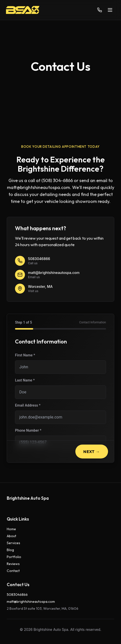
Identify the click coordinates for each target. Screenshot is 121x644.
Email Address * (28, 405)
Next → (92, 452)
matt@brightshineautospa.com (31, 602)
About (11, 536)
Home (11, 529)
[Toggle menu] (110, 10)
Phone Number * (28, 430)
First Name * (25, 355)
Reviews (13, 564)
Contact (13, 571)
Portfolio (14, 557)
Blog (10, 550)
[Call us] (100, 10)
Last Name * (25, 380)
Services (13, 543)
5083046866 (17, 595)
